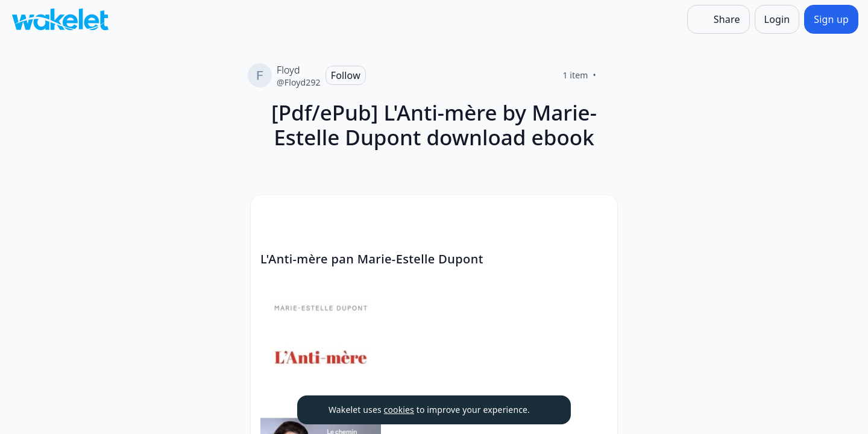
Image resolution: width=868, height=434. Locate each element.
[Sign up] (831, 19)
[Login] (777, 19)
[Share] (719, 19)
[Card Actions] (598, 215)
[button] (598, 215)
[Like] (611, 75)
